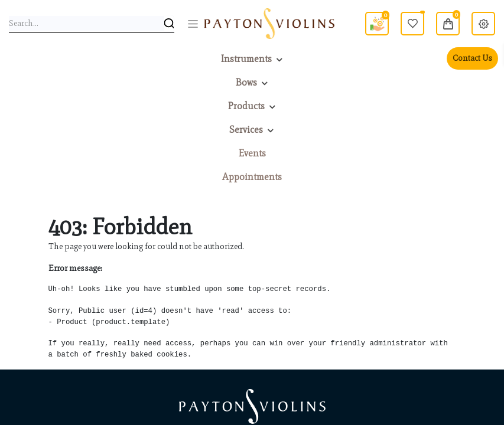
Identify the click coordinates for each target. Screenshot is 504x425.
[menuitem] (252, 153)
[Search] (169, 24)
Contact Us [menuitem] (472, 58)
